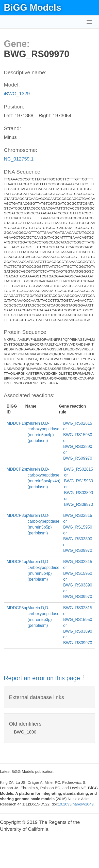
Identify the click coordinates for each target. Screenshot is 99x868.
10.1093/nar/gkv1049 (76, 804)
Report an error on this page (43, 678)
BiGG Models (32, 8)
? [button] (83, 677)
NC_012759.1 (19, 159)
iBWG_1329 (17, 94)
